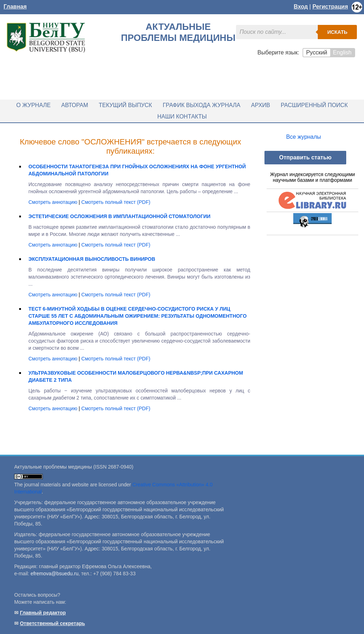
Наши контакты (182, 117)
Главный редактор (43, 613)
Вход (301, 7)
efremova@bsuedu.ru (55, 574)
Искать (338, 32)
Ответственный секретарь (52, 623)
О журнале (34, 105)
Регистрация (330, 7)
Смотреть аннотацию (53, 202)
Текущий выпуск (125, 105)
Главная (15, 7)
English (342, 52)
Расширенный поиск (314, 105)
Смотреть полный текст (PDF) (116, 202)
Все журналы (304, 137)
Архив (260, 105)
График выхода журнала (202, 105)
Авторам (74, 105)
